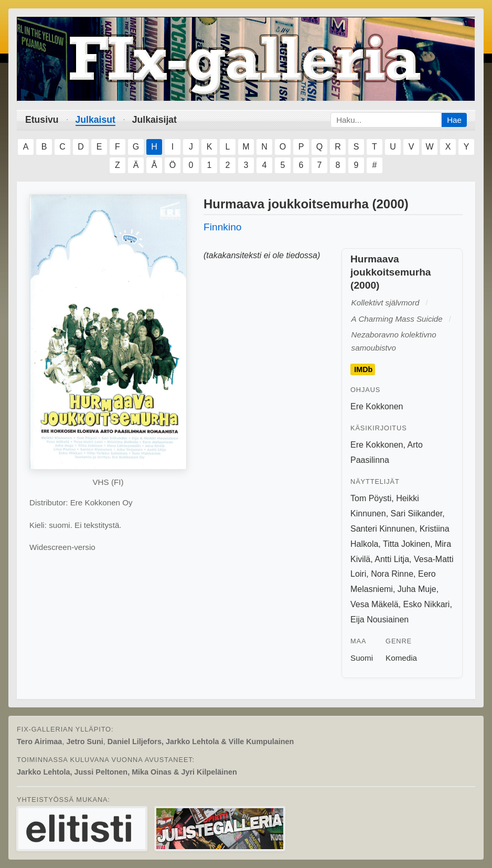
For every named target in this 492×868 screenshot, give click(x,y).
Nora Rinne (392, 574)
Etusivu (42, 120)
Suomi (362, 658)
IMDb (363, 369)
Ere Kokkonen (377, 406)
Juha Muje (417, 589)
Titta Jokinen (407, 544)
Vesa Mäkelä (375, 604)
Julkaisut (95, 120)
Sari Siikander (417, 514)
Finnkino (223, 227)
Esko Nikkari (427, 604)
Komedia (401, 658)
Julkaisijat (154, 120)
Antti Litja (392, 559)
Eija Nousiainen (379, 620)
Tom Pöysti (371, 498)
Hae (454, 120)
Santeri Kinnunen (383, 529)
